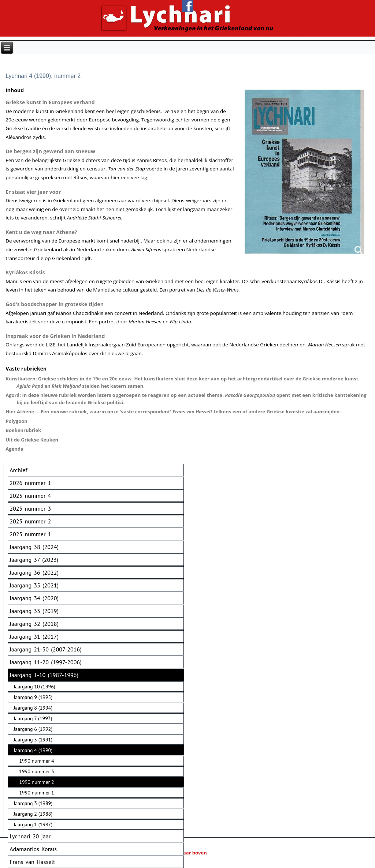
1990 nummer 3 (36, 771)
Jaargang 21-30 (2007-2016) (45, 649)
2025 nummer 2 (30, 521)
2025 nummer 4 (30, 496)
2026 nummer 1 (30, 483)
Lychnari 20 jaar (30, 836)
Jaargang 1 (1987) (33, 824)
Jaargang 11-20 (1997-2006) (45, 662)
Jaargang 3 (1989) (33, 803)
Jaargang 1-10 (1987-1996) (44, 675)
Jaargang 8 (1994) (33, 708)
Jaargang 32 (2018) (34, 624)
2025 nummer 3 (30, 508)
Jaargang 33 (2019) (34, 611)
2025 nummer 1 (30, 534)
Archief (18, 470)
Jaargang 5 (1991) (33, 740)
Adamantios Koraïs (33, 849)
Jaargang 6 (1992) (33, 729)
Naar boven (187, 853)
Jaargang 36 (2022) (34, 572)
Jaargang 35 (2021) (34, 585)
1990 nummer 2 (36, 782)
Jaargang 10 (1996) (34, 687)
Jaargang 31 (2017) (34, 636)
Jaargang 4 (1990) (33, 750)
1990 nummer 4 (36, 761)
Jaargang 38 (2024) (34, 547)
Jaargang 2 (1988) (33, 814)
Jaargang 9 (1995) (33, 697)
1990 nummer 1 (36, 793)
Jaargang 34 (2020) (34, 598)
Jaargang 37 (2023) (34, 560)
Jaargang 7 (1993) (33, 718)
